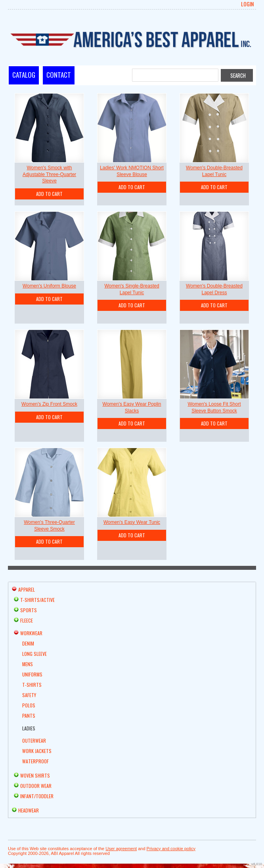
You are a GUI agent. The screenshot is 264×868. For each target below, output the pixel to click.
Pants (29, 716)
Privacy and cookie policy (171, 849)
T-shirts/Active (37, 600)
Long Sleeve (34, 654)
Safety (29, 695)
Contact (59, 75)
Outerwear (34, 741)
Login (247, 4)
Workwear (31, 633)
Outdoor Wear (36, 786)
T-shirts (32, 685)
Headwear (29, 810)
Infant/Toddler (37, 796)
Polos (29, 705)
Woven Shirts (35, 775)
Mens (28, 664)
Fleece (27, 620)
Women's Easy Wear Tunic (132, 522)
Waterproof (35, 761)
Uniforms (32, 674)
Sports (29, 610)
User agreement (121, 849)
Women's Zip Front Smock (49, 404)
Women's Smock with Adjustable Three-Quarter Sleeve (49, 174)
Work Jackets (37, 751)
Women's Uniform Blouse (49, 286)
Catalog (24, 75)
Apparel (27, 589)
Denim (28, 643)
